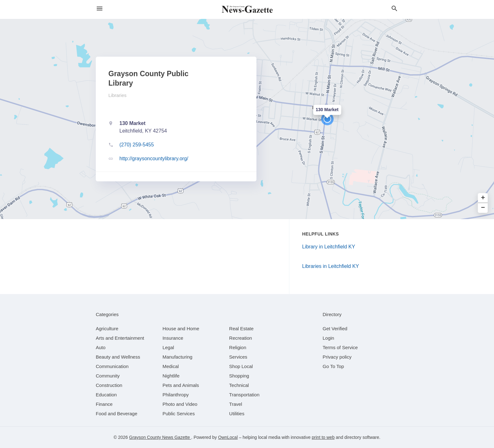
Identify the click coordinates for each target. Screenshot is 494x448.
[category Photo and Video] (180, 404)
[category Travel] (236, 404)
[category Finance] (104, 404)
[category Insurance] (173, 338)
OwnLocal (228, 437)
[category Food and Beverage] (117, 414)
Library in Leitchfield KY (329, 247)
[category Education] (106, 395)
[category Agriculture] (107, 329)
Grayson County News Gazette (160, 437)
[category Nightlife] (171, 376)
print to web (323, 437)
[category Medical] (171, 366)
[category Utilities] (237, 414)
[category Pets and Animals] (181, 385)
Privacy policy (337, 357)
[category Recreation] (241, 338)
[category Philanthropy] (176, 395)
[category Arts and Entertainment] (120, 338)
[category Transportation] (244, 395)
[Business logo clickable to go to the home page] (247, 9)
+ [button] (483, 198)
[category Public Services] (179, 414)
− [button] (483, 208)
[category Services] (238, 357)
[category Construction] (109, 385)
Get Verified (335, 329)
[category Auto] (101, 347)
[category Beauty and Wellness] (118, 357)
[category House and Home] (181, 329)
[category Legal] (168, 347)
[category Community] (108, 376)
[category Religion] (238, 347)
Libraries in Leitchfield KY (331, 266)
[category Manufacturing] (178, 357)
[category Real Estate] (241, 329)
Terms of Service (340, 347)
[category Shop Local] (241, 366)
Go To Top (333, 366)
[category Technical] (239, 385)
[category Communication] (112, 366)
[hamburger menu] (100, 9)
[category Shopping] (239, 376)
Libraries (118, 95)
